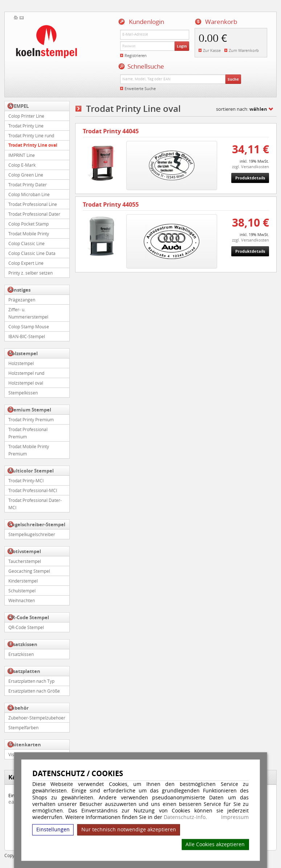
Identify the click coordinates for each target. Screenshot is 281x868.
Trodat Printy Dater (28, 184)
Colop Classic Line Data (32, 253)
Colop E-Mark (22, 165)
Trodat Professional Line (33, 204)
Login (182, 46)
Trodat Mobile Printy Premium (29, 450)
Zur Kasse (212, 50)
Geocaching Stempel (29, 571)
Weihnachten (22, 600)
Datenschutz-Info (185, 817)
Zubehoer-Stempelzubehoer (37, 718)
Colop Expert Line (26, 263)
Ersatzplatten (24, 671)
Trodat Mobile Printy (29, 234)
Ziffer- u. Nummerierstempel (28, 313)
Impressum (235, 817)
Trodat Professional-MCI (33, 490)
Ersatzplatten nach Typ (31, 681)
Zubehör (19, 708)
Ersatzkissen (23, 644)
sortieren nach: (242, 109)
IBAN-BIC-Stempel (27, 336)
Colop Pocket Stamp (28, 224)
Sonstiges (19, 290)
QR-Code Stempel (29, 617)
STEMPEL (19, 106)
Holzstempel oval (26, 383)
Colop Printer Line (26, 116)
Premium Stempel (30, 410)
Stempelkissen (23, 393)
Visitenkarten (25, 745)
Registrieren (136, 55)
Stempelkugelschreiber (32, 534)
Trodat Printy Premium (31, 419)
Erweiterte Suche (140, 88)
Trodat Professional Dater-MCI (35, 504)
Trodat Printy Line (26, 126)
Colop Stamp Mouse (29, 326)
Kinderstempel (23, 581)
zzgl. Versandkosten (251, 167)
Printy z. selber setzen (30, 273)
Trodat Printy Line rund (31, 135)
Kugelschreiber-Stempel (37, 524)
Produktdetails (250, 178)
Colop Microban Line (29, 194)
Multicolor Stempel (31, 471)
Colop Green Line (26, 175)
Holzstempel (23, 353)
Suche (233, 79)
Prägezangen (22, 300)
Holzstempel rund (26, 373)
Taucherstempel (25, 561)
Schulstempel (22, 591)
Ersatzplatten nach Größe (34, 691)
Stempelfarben (23, 727)
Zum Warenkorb (244, 50)
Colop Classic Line (27, 243)
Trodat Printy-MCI (26, 480)
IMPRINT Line (22, 155)
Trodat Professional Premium (28, 433)
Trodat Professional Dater (34, 214)
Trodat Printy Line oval (33, 145)
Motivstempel (25, 551)
